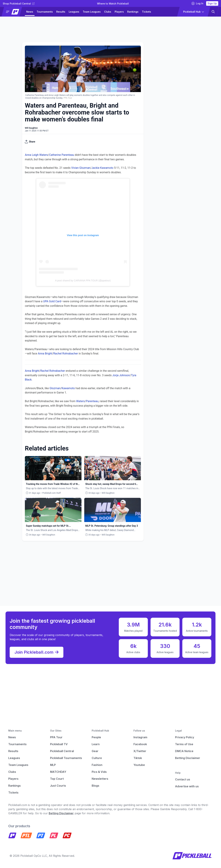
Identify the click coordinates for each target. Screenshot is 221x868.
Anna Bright (45, 354)
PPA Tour (56, 737)
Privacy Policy (185, 737)
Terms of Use (184, 744)
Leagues (74, 12)
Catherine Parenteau (62, 155)
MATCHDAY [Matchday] (58, 772)
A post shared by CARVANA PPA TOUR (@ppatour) (83, 281)
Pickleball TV (59, 744)
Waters (80, 401)
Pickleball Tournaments (66, 758)
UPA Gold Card (52, 301)
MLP (53, 765)
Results (61, 12)
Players (119, 12)
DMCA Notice (184, 751)
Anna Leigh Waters (36, 155)
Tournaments (45, 12)
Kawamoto (68, 388)
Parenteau (92, 401)
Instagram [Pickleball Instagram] (140, 737)
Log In (197, 3)
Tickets (146, 12)
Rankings (133, 12)
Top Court (57, 779)
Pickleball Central (62, 751)
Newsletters (100, 779)
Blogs (95, 786)
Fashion (97, 765)
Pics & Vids (99, 772)
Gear (95, 751)
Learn (96, 744)
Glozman (55, 388)
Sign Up (212, 3)
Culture (97, 758)
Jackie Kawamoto (102, 168)
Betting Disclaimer (188, 758)
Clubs (108, 12)
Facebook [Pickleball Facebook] (140, 744)
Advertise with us (187, 786)
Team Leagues (92, 12)
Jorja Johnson (121, 375)
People (96, 737)
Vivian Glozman (81, 168)
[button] (13, 12)
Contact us (183, 779)
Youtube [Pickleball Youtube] (139, 765)
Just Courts (58, 786)
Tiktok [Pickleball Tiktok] (138, 758)
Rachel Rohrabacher (66, 354)
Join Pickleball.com (37, 652)
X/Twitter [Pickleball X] (140, 751)
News (30, 12)
